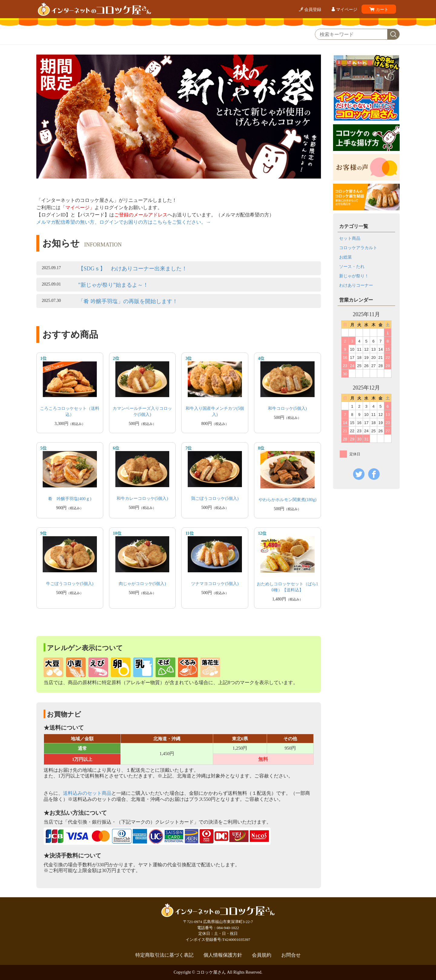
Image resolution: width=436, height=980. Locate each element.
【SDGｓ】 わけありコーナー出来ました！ (133, 269)
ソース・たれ (352, 267)
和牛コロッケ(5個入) (287, 408)
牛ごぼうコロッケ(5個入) (70, 584)
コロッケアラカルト (358, 248)
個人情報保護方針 (223, 955)
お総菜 (345, 257)
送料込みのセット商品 (87, 793)
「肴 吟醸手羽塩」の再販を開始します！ (128, 301)
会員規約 (262, 955)
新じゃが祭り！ (354, 276)
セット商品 (350, 238)
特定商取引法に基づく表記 (164, 955)
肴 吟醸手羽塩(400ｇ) (70, 499)
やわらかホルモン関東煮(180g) (287, 500)
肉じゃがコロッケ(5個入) (142, 584)
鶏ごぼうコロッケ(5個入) (215, 498)
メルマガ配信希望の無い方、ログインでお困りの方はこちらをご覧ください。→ (124, 222)
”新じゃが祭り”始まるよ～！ (113, 285)
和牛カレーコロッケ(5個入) (142, 498)
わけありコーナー (356, 285)
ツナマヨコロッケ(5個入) (215, 584)
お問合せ (291, 955)
